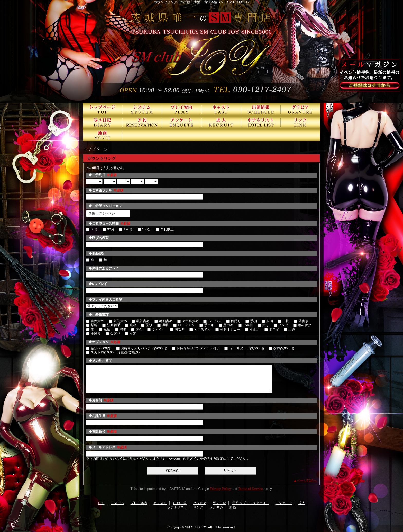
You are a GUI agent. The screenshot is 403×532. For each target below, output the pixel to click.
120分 (126, 229)
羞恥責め (118, 321)
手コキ (207, 325)
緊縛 (92, 325)
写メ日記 (103, 122)
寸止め (252, 329)
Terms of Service (250, 489)
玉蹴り (93, 334)
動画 (103, 135)
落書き (301, 321)
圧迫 (289, 329)
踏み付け (302, 325)
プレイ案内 (182, 109)
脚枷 (267, 321)
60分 (92, 229)
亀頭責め (163, 321)
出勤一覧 (261, 109)
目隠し (233, 321)
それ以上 (165, 229)
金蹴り (113, 334)
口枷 (283, 321)
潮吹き (177, 329)
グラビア (300, 109)
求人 (221, 122)
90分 (108, 229)
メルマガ (216, 507)
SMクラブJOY (201, 51)
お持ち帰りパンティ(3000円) (196, 348)
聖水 (147, 325)
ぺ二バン (212, 321)
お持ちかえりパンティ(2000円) (142, 348)
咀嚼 (163, 325)
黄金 (137, 329)
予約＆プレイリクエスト (142, 122)
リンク (300, 122)
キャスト (221, 109)
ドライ (272, 329)
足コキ (226, 325)
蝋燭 (105, 329)
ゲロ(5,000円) (281, 348)
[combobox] (108, 214)
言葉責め (95, 321)
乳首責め (141, 321)
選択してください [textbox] (102, 214)
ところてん (200, 329)
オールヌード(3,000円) (244, 348)
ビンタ (281, 325)
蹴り (263, 325)
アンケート (182, 122)
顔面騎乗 (111, 325)
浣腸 (121, 329)
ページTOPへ (307, 480)
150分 (144, 229)
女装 (131, 334)
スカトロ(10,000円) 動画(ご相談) (113, 352)
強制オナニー (228, 329)
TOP (103, 109)
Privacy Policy (220, 489)
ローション (184, 325)
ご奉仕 (246, 325)
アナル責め (188, 321)
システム (142, 109)
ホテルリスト (261, 122)
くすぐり (156, 329)
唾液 (131, 325)
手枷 (251, 321)
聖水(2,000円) (99, 348)
